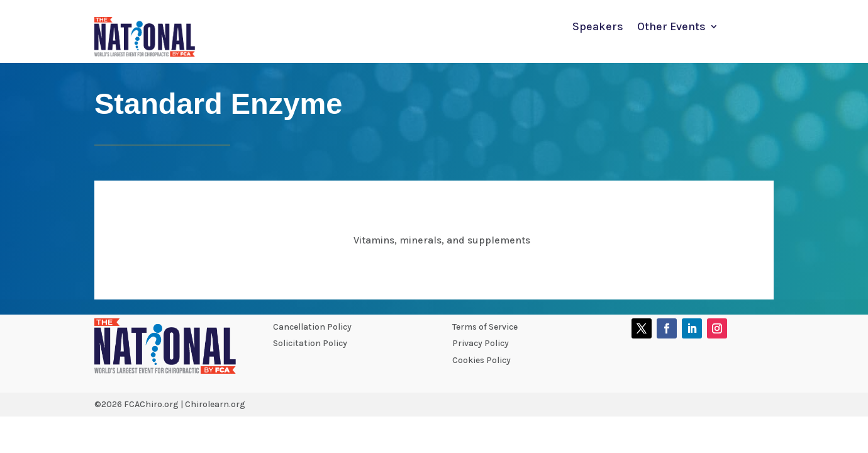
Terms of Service (485, 327)
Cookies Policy (481, 360)
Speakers (598, 28)
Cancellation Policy (312, 327)
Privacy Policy (481, 343)
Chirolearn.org (215, 404)
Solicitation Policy (310, 343)
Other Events (671, 28)
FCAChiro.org (151, 404)
